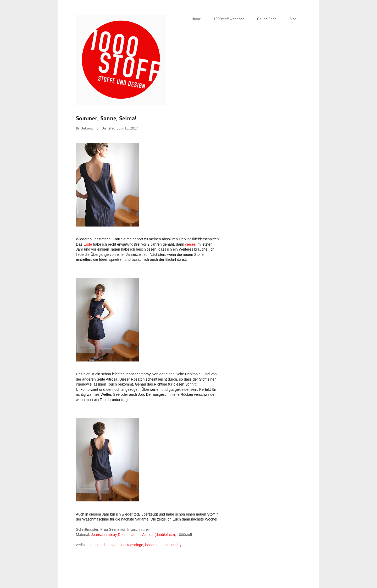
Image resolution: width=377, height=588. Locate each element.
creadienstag (106, 545)
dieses (190, 244)
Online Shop (267, 19)
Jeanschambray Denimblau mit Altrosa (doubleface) (133, 535)
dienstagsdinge (131, 545)
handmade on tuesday (163, 545)
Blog (293, 19)
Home (196, 19)
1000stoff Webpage (229, 19)
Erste (88, 244)
